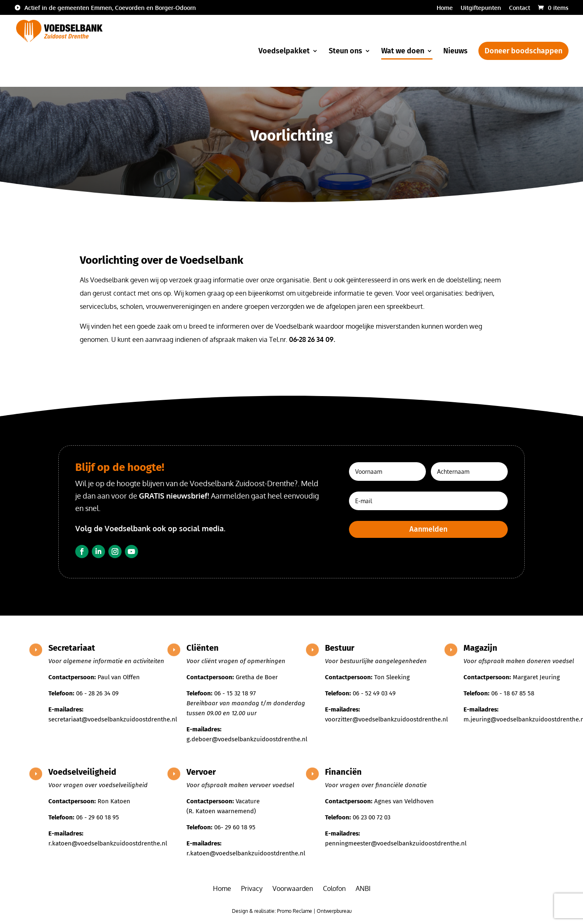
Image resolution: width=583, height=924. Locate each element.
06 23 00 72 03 (372, 817)
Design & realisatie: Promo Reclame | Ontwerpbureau (292, 911)
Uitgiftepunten (481, 8)
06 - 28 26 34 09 (97, 693)
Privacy (252, 888)
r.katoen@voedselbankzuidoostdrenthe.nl (108, 843)
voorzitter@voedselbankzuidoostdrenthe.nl (386, 719)
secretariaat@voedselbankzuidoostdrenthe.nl (113, 719)
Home (445, 8)
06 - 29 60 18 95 (98, 817)
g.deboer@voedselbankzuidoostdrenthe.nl (247, 739)
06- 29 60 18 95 (235, 827)
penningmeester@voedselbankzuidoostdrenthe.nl (396, 843)
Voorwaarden (293, 888)
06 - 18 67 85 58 (513, 693)
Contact (520, 8)
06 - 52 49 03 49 (374, 693)
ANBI (363, 888)
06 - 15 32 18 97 (235, 693)
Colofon (334, 888)
